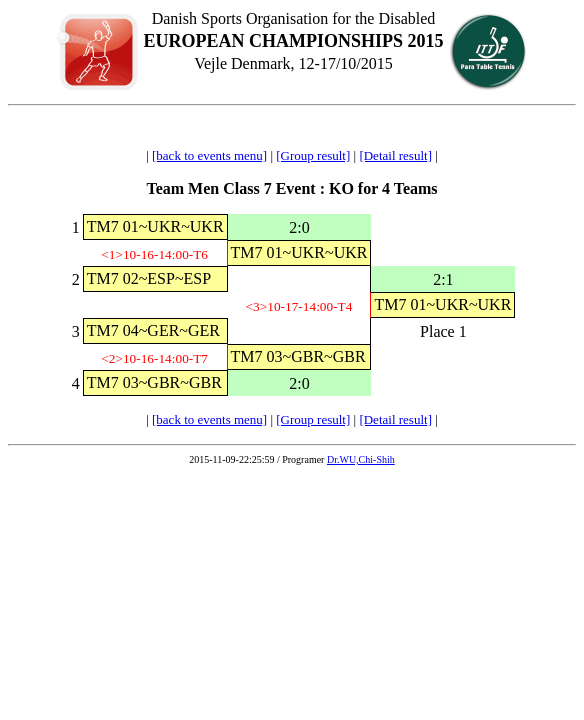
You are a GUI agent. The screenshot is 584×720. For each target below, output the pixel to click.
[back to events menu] (209, 155)
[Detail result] (395, 155)
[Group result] (313, 155)
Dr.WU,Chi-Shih (361, 459)
